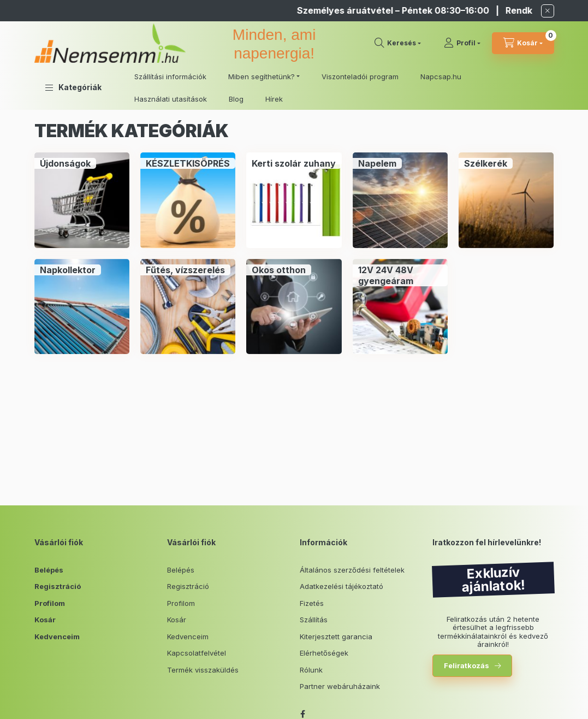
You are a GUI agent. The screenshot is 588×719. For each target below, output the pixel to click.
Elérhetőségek (324, 653)
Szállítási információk (170, 76)
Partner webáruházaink (340, 686)
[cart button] (523, 43)
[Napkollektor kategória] (68, 270)
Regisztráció (58, 586)
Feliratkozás (467, 665)
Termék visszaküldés (203, 670)
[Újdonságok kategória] (65, 163)
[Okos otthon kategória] (279, 270)
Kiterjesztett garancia (336, 637)
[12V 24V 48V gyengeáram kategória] (400, 275)
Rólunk (311, 670)
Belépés (49, 570)
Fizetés (312, 603)
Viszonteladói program (360, 76)
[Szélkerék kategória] (486, 163)
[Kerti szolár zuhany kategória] (294, 163)
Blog (236, 99)
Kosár (45, 620)
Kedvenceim (57, 637)
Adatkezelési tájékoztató (341, 586)
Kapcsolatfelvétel (197, 653)
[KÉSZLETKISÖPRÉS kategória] (188, 163)
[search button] (398, 43)
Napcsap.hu (441, 76)
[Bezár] (548, 11)
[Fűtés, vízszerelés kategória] (185, 270)
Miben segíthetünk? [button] (262, 76)
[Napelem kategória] (377, 163)
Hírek (274, 99)
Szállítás (314, 620)
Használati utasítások (171, 99)
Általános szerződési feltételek (352, 570)
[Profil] (462, 43)
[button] (73, 87)
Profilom (50, 603)
